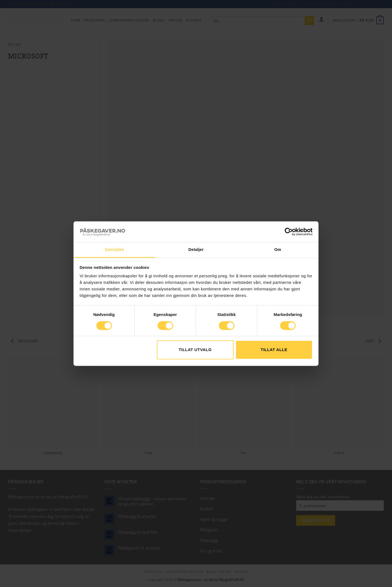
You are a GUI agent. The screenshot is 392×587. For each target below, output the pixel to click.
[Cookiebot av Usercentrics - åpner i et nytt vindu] (289, 232)
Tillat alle (274, 350)
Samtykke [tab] (114, 250)
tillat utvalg (195, 350)
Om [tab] (278, 250)
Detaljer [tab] (196, 250)
